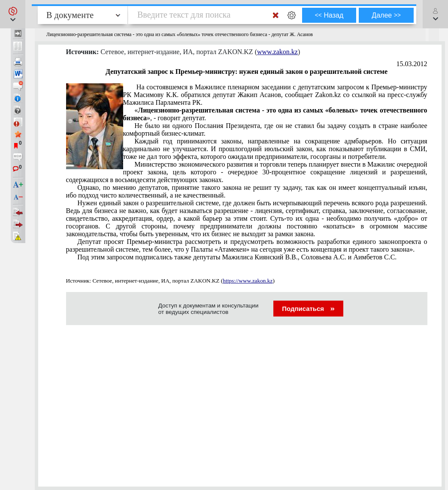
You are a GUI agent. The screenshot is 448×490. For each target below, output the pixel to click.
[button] (13, 14)
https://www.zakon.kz (248, 281)
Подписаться (308, 309)
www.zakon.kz (277, 52)
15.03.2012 (412, 64)
